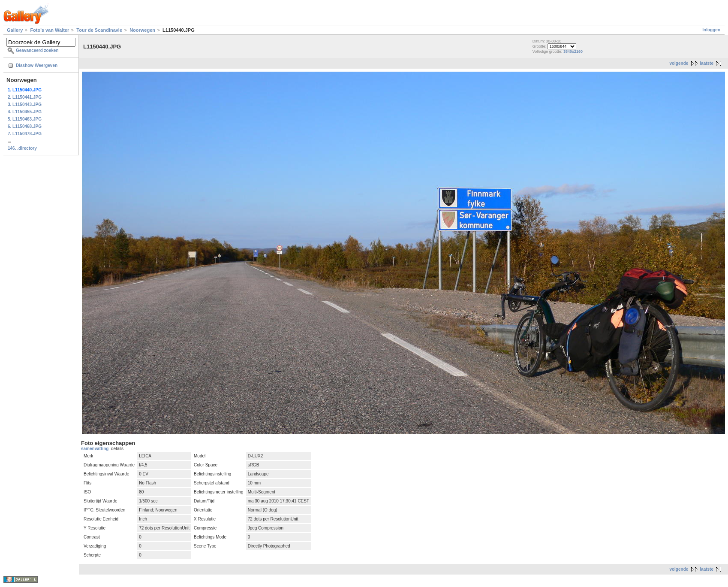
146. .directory (22, 148)
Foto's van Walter (50, 30)
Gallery (15, 30)
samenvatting (95, 449)
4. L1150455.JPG (25, 112)
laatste (707, 63)
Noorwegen (142, 30)
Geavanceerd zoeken (37, 50)
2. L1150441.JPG (25, 97)
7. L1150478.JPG (25, 134)
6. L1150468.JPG (25, 126)
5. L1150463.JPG (25, 119)
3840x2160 (573, 51)
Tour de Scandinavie (99, 30)
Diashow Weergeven (37, 65)
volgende (679, 63)
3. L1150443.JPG (25, 104)
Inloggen (711, 30)
